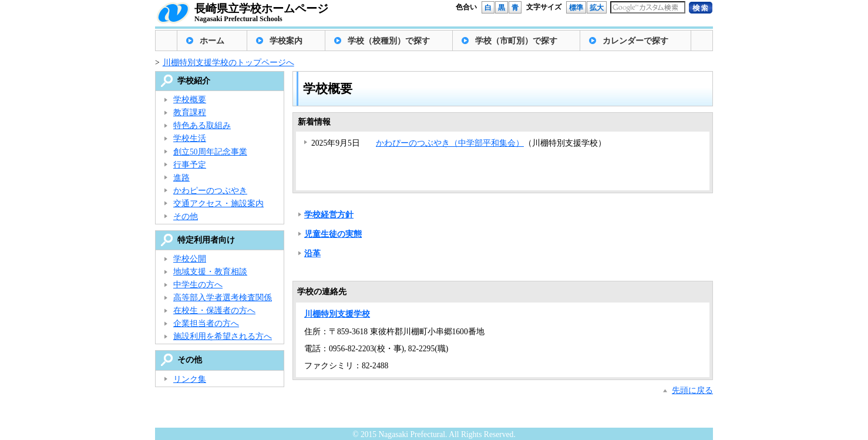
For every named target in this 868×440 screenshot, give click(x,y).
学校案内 (286, 41)
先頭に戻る (692, 390)
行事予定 (190, 165)
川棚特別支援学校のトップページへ (228, 63)
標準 (576, 8)
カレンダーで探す (635, 41)
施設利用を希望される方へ (223, 336)
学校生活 (190, 138)
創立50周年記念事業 (210, 152)
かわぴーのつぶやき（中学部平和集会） (450, 143)
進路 (181, 178)
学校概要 (190, 100)
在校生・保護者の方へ (214, 310)
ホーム (212, 41)
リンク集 (190, 379)
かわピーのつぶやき (210, 191)
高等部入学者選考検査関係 (223, 298)
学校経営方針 (329, 215)
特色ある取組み (202, 125)
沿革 (312, 253)
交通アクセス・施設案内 (218, 204)
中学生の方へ (198, 285)
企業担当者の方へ (206, 323)
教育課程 (190, 112)
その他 (186, 216)
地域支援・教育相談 (210, 272)
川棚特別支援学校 (337, 314)
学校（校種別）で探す (389, 41)
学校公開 (190, 259)
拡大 (597, 8)
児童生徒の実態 (333, 234)
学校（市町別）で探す (516, 41)
